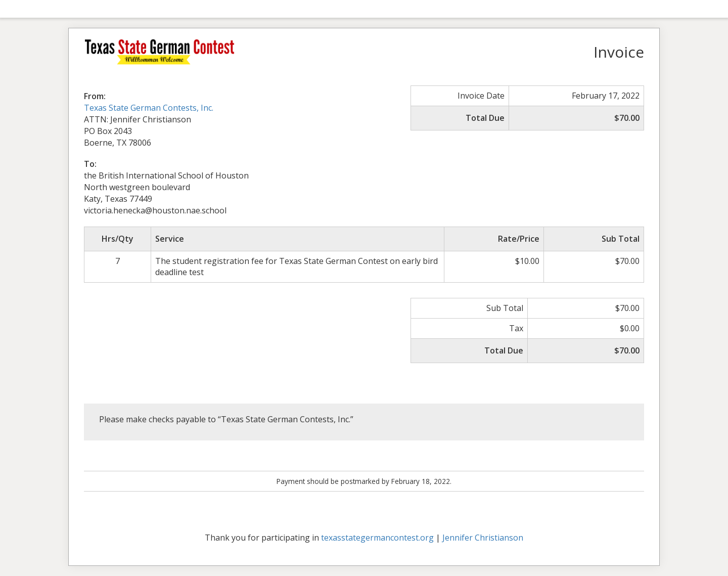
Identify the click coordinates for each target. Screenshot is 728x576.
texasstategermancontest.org (377, 538)
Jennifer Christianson (483, 538)
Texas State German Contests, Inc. (149, 108)
